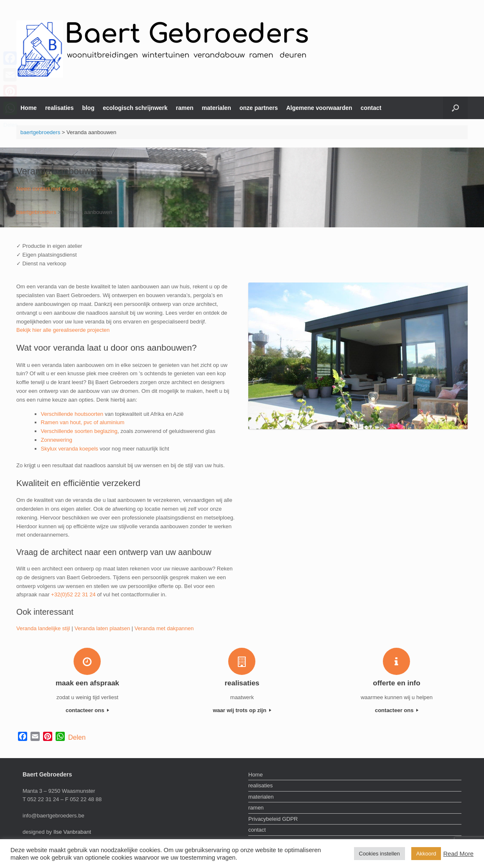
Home (29, 108)
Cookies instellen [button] (380, 854)
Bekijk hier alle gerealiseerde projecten (63, 330)
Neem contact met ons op (47, 189)
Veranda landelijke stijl (43, 628)
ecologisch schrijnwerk (135, 108)
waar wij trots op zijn (242, 710)
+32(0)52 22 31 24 (73, 594)
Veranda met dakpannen (164, 628)
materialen (217, 108)
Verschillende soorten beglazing (79, 431)
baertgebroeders (40, 132)
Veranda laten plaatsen (102, 628)
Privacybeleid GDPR (273, 819)
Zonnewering (57, 440)
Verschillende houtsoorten (72, 414)
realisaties (60, 108)
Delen (77, 737)
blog (88, 108)
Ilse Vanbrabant (72, 832)
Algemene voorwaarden (319, 108)
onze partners (259, 108)
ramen (185, 108)
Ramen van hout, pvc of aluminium (83, 422)
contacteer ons (87, 710)
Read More (458, 854)
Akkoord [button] (426, 854)
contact (371, 108)
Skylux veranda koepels (70, 449)
